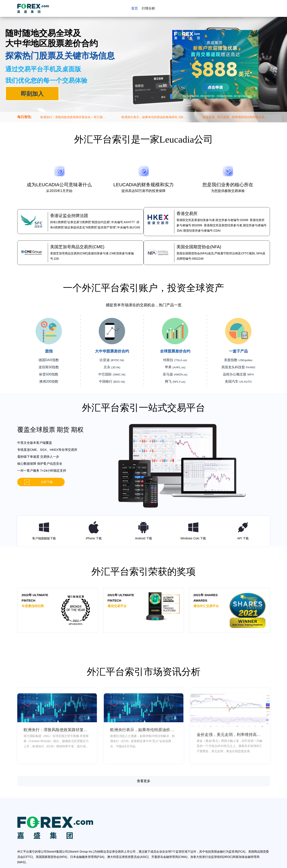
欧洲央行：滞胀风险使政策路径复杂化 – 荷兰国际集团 (73, 117)
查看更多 (144, 770)
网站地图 (142, 865)
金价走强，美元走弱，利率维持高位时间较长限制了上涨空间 (235, 117)
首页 (134, 8)
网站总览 (155, 865)
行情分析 (148, 8)
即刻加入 (32, 94)
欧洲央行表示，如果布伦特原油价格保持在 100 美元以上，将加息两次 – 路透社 (152, 117)
